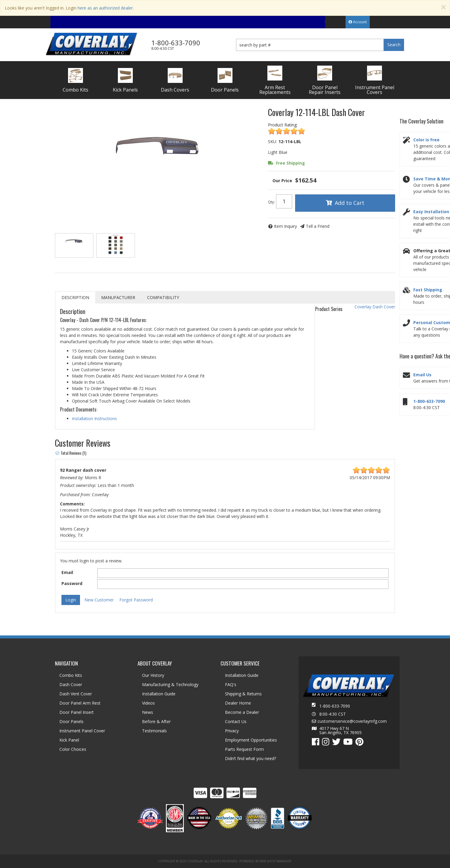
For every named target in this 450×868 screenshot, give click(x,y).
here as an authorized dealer (105, 8)
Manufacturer (118, 297)
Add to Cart (350, 203)
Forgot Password (136, 600)
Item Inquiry (285, 226)
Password (72, 583)
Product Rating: (283, 125)
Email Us (422, 375)
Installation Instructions (94, 418)
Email (67, 572)
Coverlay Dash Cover (375, 307)
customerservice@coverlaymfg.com (352, 721)
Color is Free (426, 140)
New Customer (99, 600)
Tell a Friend (318, 226)
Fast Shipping (428, 290)
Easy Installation (431, 212)
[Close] (443, 7)
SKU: (272, 141)
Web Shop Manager (275, 861)
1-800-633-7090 (429, 401)
